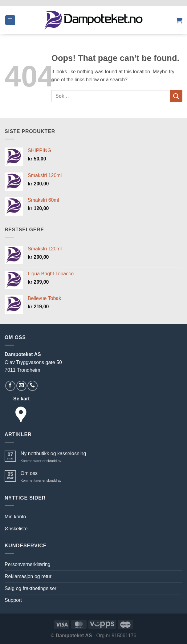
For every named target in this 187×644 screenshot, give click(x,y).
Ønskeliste (16, 529)
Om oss (29, 473)
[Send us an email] (21, 386)
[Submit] (176, 96)
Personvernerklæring (28, 564)
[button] (10, 20)
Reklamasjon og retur (28, 576)
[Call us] (33, 386)
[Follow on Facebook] (10, 386)
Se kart (21, 399)
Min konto (15, 517)
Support (13, 600)
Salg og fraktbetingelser (30, 588)
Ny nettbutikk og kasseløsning (53, 454)
